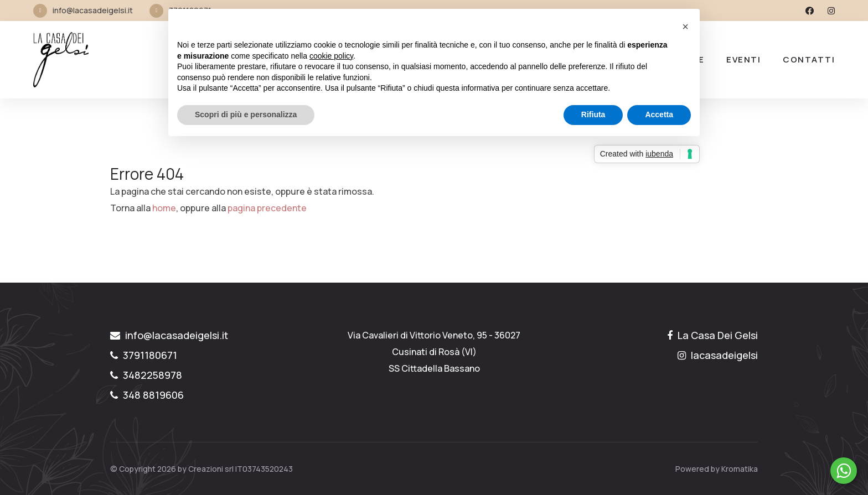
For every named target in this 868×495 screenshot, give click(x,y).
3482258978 (146, 375)
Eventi (743, 59)
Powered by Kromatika (717, 469)
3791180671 (144, 355)
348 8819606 (147, 395)
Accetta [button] (659, 114)
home (164, 208)
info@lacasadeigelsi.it (93, 10)
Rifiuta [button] (593, 114)
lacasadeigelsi (718, 355)
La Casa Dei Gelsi (712, 335)
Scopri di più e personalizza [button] (246, 114)
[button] (685, 27)
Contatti (809, 59)
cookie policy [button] (331, 56)
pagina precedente (267, 208)
